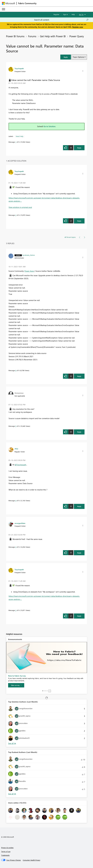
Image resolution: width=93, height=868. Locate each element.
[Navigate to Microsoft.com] (8, 3)
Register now (78, 27)
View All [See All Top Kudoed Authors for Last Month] (12, 794)
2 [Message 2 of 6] (16, 215)
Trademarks (5, 855)
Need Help (20, 136)
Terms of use (6, 851)
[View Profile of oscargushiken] (20, 523)
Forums (32, 36)
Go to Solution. (50, 126)
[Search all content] (61, 20)
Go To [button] (81, 14)
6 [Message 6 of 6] (16, 370)
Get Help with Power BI (53, 36)
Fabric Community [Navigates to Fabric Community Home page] (27, 3)
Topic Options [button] (78, 57)
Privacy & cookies (7, 848)
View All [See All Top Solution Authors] (12, 743)
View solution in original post (20, 207)
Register (56, 14)
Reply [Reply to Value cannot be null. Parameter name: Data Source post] (79, 148)
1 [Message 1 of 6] (16, 142)
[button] (66, 57)
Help (73, 14)
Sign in (65, 14)
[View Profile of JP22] (16, 449)
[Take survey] (16, 685)
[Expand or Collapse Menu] (4, 9)
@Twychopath (20, 465)
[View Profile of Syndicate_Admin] (29, 255)
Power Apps (29, 271)
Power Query (77, 36)
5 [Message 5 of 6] (16, 426)
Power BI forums (15, 36)
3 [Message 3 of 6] (16, 547)
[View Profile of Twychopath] (19, 68)
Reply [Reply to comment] (79, 221)
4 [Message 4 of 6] (16, 501)
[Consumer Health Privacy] (31, 860)
